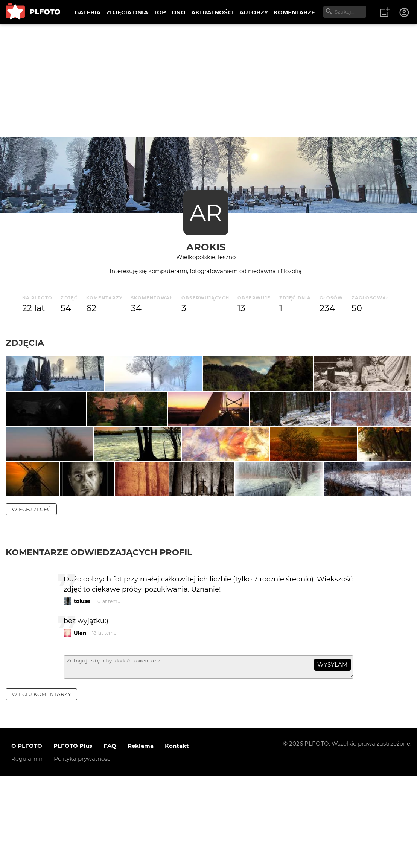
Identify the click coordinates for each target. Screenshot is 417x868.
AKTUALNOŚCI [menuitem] (212, 12)
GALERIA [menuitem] (88, 12)
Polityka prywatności (83, 850)
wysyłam (332, 753)
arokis (206, 247)
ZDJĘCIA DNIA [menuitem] (127, 12)
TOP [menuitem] (160, 12)
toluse (82, 690)
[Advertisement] (208, 81)
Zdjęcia (25, 343)
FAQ (110, 838)
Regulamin (27, 850)
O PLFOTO (27, 838)
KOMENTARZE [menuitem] (294, 12)
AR (206, 213)
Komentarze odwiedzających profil (99, 640)
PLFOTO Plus (73, 838)
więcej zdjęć (31, 597)
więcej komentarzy (41, 786)
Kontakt (177, 838)
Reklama (141, 838)
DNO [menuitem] (179, 12)
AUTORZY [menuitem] (254, 12)
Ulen (80, 721)
